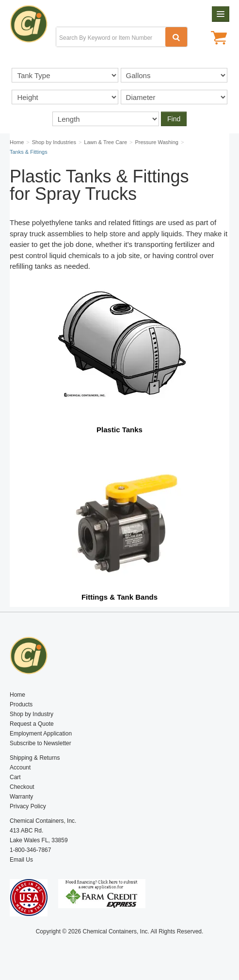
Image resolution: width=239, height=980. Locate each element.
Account (20, 768)
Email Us (21, 860)
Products (21, 704)
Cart (15, 777)
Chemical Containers (33, 27)
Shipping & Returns (35, 758)
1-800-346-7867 (30, 850)
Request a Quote (32, 724)
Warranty (21, 797)
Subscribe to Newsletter (40, 743)
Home (17, 695)
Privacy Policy (28, 806)
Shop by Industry (32, 714)
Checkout (22, 787)
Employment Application (41, 734)
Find (174, 119)
